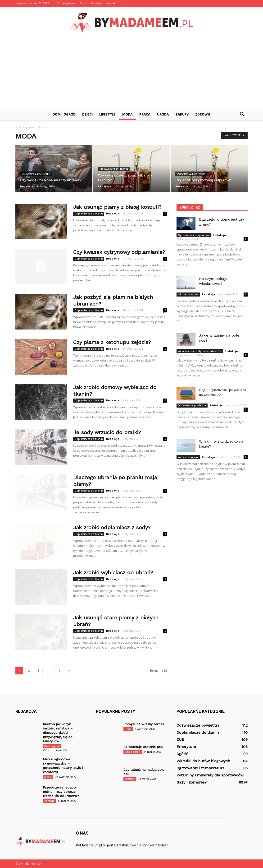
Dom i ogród (64, 114)
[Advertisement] (131, 73)
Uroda (163, 114)
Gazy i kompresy (192, 782)
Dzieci (87, 114)
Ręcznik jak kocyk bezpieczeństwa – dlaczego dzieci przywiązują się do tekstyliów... (58, 733)
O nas (83, 3)
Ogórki (182, 754)
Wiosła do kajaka (188, 294)
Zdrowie (203, 114)
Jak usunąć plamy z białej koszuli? (117, 207)
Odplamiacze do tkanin (36, 174)
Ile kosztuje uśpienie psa (143, 747)
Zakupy (182, 114)
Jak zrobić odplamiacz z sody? (112, 527)
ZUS (180, 740)
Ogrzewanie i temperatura (194, 235)
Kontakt (111, 3)
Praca (145, 114)
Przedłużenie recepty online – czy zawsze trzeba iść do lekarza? (61, 792)
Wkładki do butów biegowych (203, 761)
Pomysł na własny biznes (144, 724)
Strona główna (66, 3)
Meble (48, 777)
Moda (127, 114)
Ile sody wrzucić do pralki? (107, 432)
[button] (242, 114)
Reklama (97, 3)
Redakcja (27, 186)
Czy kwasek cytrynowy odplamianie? (119, 252)
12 (59, 671)
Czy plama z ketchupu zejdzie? (112, 342)
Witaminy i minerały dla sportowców (200, 351)
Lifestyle (107, 114)
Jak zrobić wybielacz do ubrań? (113, 573)
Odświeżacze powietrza (192, 405)
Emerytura (186, 747)
